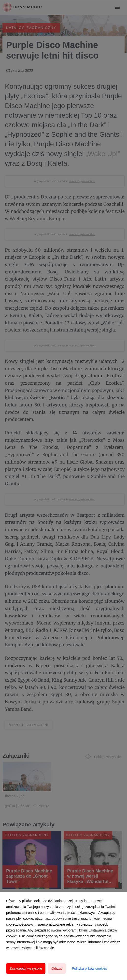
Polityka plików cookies (89, 968)
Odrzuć (57, 968)
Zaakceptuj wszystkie (26, 968)
